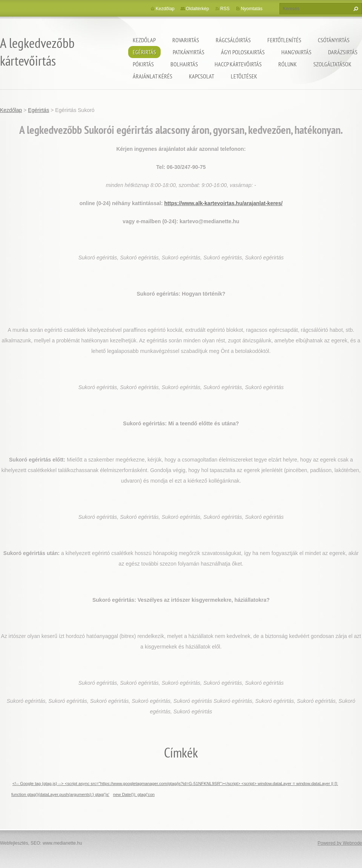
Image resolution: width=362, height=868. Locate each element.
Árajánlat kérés (153, 76)
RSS (225, 9)
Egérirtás (144, 52)
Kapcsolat (202, 76)
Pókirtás (143, 64)
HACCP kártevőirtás (238, 64)
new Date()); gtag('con (134, 794)
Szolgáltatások (332, 64)
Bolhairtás (184, 64)
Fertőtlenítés (284, 40)
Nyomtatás (252, 9)
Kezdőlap (144, 40)
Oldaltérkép (197, 9)
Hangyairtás (296, 52)
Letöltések (244, 76)
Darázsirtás (343, 52)
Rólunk (288, 64)
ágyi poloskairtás (243, 52)
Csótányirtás (334, 40)
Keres (355, 9)
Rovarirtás (186, 40)
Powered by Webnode (340, 843)
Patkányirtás (189, 52)
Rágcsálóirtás (233, 40)
